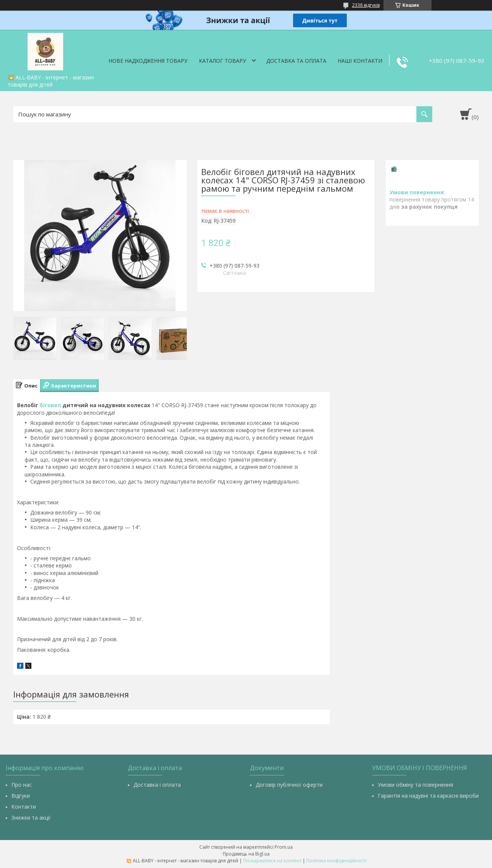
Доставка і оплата (157, 785)
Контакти (24, 807)
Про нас (22, 785)
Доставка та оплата (296, 61)
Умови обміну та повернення (415, 785)
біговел (50, 405)
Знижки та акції (31, 818)
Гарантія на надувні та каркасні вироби (428, 796)
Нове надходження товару (148, 61)
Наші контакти (360, 61)
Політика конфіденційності (336, 861)
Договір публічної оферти (289, 785)
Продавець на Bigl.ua (246, 854)
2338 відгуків (366, 5)
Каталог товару (223, 61)
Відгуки (21, 796)
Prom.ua (284, 847)
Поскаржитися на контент (272, 861)
